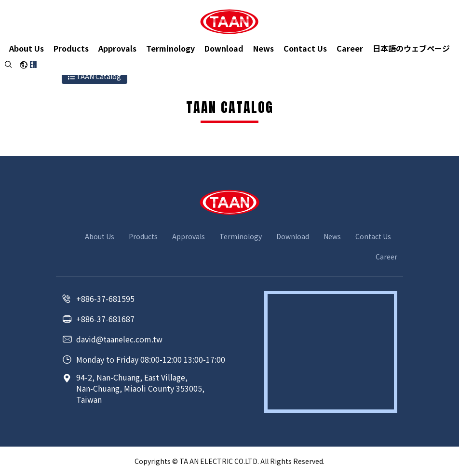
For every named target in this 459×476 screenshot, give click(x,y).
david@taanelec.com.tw (119, 339)
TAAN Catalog (94, 76)
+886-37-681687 (105, 319)
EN (33, 66)
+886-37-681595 (105, 299)
